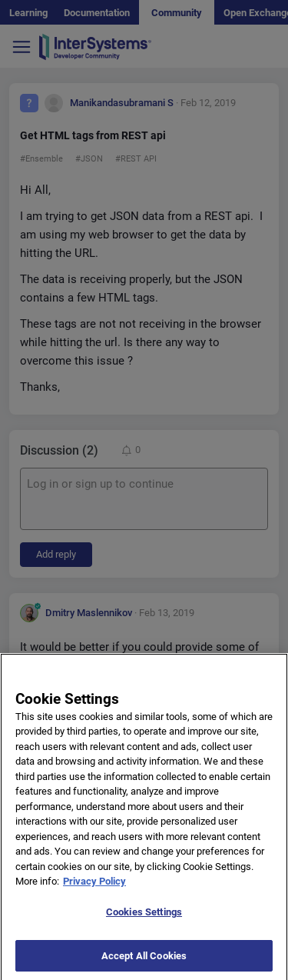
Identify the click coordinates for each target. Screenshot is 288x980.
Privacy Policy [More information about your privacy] (94, 887)
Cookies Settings (144, 918)
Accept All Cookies (144, 961)
